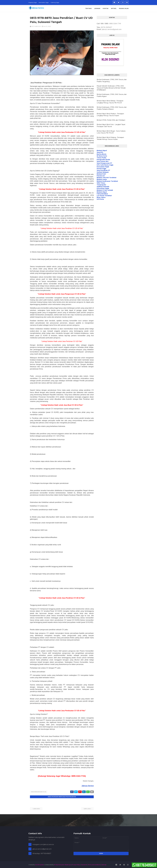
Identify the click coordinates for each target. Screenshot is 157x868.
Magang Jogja (33, 2)
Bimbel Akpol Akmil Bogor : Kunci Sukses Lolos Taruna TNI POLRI (111, 132)
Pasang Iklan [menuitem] (124, 8)
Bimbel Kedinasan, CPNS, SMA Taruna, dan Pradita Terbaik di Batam (112, 108)
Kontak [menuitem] (106, 8)
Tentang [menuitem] (88, 8)
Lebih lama (87, 808)
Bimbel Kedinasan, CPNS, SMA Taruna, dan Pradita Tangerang (112, 81)
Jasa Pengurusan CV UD (39, 792)
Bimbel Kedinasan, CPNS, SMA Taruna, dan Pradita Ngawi (112, 95)
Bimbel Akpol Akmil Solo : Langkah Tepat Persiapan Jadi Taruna (111, 125)
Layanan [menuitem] (97, 8)
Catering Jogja (55, 2)
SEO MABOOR (36, 26)
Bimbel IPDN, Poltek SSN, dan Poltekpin (111, 120)
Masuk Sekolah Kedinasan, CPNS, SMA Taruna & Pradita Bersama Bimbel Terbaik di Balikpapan (111, 88)
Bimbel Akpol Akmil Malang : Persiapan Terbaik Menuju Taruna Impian (110, 138)
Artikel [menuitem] (114, 8)
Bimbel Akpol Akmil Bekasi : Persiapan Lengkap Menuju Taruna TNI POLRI (110, 102)
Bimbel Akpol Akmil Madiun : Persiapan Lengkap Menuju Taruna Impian (110, 115)
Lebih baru (37, 808)
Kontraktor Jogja (44, 2)
